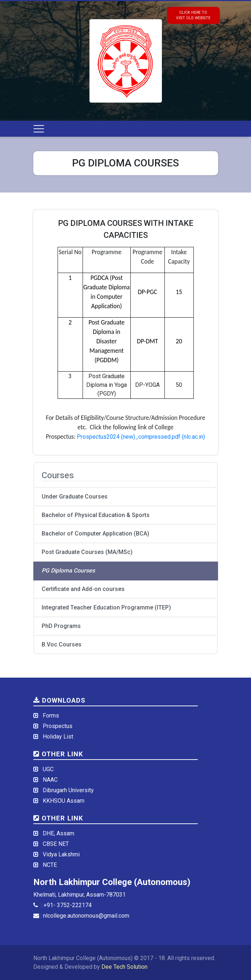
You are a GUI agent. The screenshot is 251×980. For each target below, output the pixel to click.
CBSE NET (56, 844)
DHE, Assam (58, 833)
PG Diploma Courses (68, 570)
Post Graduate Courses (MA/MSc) (87, 552)
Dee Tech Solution (124, 967)
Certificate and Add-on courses (83, 589)
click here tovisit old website (193, 15)
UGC (48, 769)
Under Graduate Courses (75, 497)
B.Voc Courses (62, 644)
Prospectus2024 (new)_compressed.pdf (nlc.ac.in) (141, 437)
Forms (51, 716)
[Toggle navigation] (39, 129)
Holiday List (58, 737)
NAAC (50, 780)
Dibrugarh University (68, 790)
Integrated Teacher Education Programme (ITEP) (106, 607)
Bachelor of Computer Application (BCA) (95, 534)
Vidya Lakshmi (61, 854)
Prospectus (58, 726)
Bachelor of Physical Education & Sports (96, 515)
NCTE (50, 865)
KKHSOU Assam (64, 801)
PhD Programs (61, 626)
